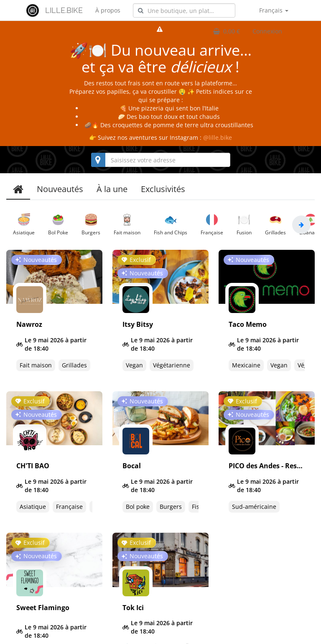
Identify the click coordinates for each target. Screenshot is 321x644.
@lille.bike (218, 137)
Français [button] (274, 10)
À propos (108, 10)
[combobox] (184, 10)
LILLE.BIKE (64, 10)
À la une (112, 189)
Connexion (267, 31)
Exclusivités (163, 189)
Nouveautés (60, 189)
